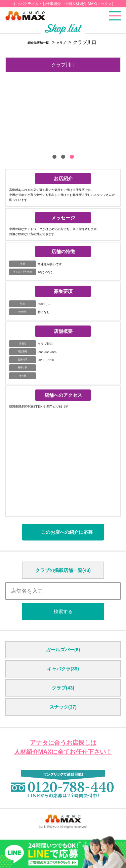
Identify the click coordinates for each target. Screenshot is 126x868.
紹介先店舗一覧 (38, 43)
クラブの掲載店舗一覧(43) (63, 570)
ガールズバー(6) (63, 650)
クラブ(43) (63, 688)
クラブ (61, 43)
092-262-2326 (47, 352)
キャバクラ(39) (63, 669)
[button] (54, 157)
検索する (63, 611)
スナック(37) (63, 707)
